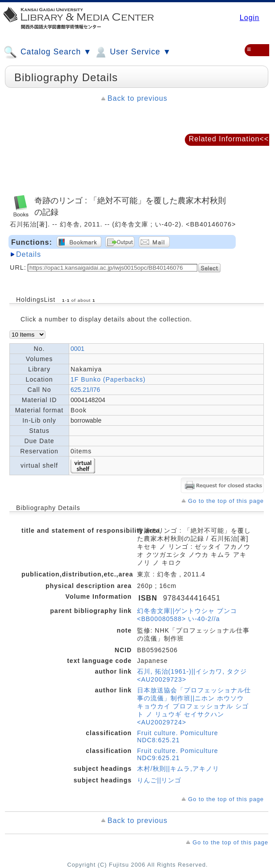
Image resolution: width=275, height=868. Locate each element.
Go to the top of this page (226, 501)
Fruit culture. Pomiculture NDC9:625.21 (178, 754)
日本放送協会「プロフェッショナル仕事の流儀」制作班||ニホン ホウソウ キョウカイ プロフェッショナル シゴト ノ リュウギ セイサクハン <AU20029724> (194, 706)
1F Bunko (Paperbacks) (108, 379)
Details (29, 254)
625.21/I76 (85, 390)
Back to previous (137, 98)
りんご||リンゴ (159, 780)
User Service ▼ (132, 52)
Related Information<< (229, 139)
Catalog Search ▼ (48, 52)
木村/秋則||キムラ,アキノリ (178, 769)
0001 (77, 349)
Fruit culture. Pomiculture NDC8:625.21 (178, 736)
